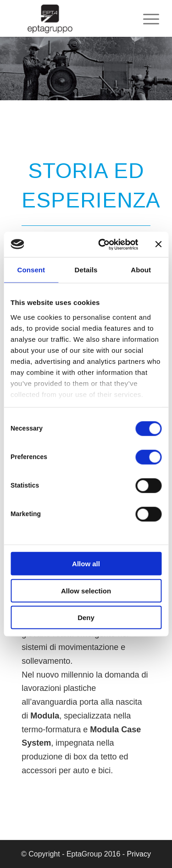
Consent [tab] (31, 270)
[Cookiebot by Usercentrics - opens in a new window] (103, 244)
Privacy (139, 854)
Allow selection (86, 590)
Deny (86, 618)
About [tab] (141, 270)
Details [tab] (86, 270)
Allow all (86, 564)
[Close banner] (158, 244)
